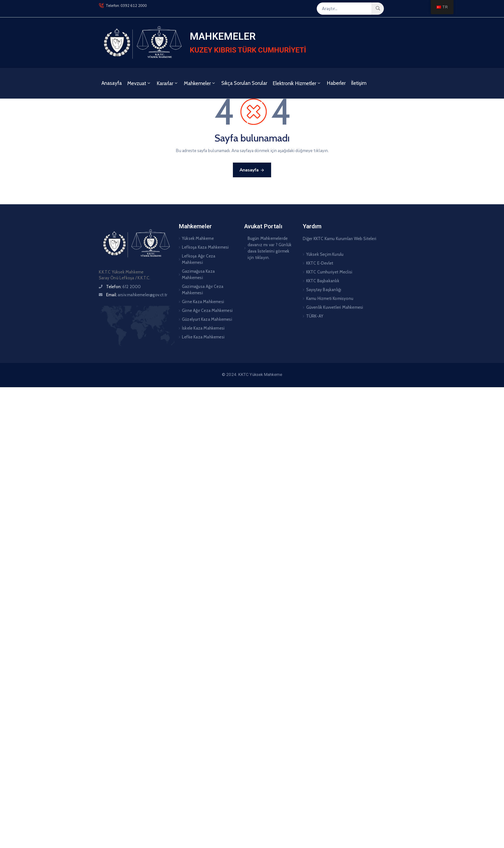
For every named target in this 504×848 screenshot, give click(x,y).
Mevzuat (139, 83)
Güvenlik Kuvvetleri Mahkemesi (335, 307)
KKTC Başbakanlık (323, 281)
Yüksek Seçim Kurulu (325, 254)
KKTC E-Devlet (320, 263)
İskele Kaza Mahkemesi (203, 328)
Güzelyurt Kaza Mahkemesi (207, 319)
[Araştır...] (344, 9)
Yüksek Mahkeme (198, 238)
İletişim (359, 83)
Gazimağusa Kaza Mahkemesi (198, 274)
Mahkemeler (200, 83)
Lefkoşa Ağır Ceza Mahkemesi (199, 259)
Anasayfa (112, 83)
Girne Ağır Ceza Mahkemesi (207, 310)
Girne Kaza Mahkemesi (203, 302)
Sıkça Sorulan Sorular (244, 83)
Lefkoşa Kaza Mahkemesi (205, 247)
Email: (137, 295)
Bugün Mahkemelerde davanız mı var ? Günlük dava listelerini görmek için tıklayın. (270, 248)
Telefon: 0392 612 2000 (126, 6)
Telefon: (124, 287)
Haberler (336, 83)
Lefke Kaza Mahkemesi (203, 337)
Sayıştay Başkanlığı (324, 290)
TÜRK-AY (315, 316)
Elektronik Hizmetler (297, 83)
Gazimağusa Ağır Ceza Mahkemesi (203, 290)
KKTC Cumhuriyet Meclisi (329, 272)
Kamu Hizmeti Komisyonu (330, 298)
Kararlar (168, 83)
